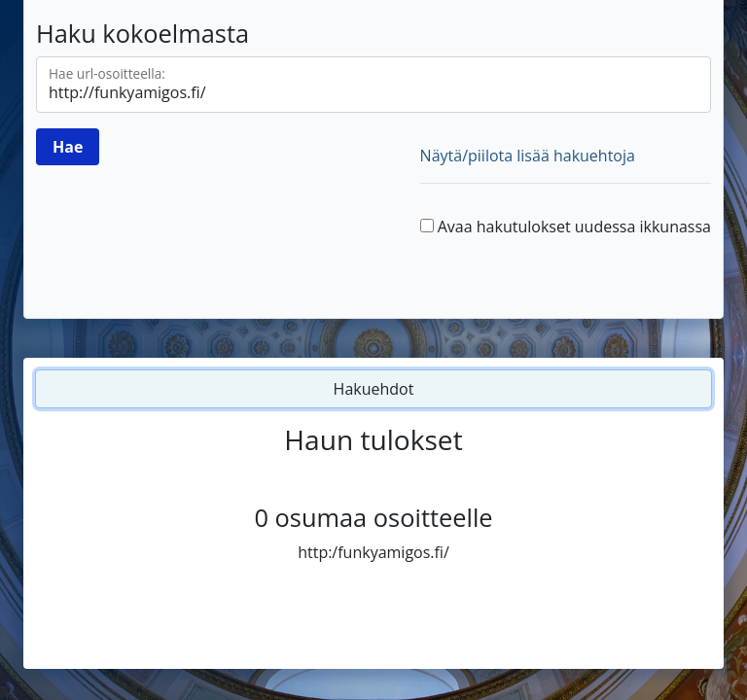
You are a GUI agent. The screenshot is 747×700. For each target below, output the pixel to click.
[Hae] (68, 147)
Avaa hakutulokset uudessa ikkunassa (574, 227)
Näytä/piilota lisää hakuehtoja (528, 156)
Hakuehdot (374, 389)
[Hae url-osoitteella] (373, 85)
